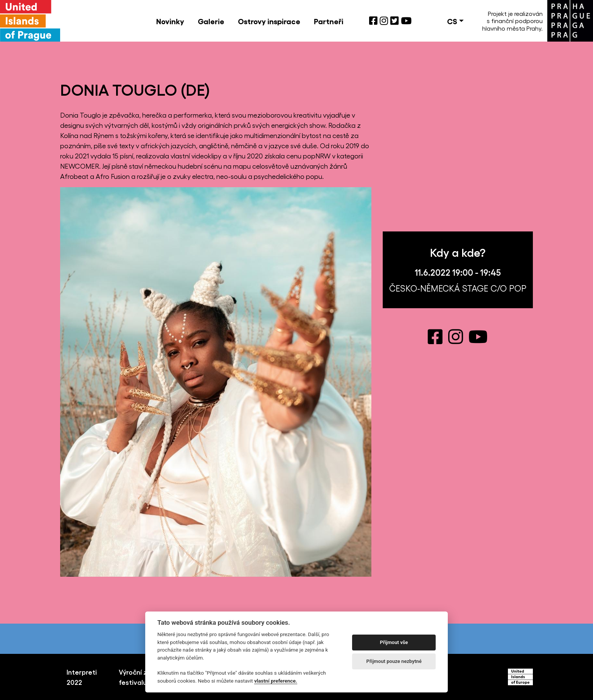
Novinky (170, 21)
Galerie (211, 21)
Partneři (329, 21)
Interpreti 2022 (82, 677)
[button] (455, 21)
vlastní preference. (276, 681)
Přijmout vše (394, 642)
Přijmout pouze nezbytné (394, 661)
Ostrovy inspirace (269, 21)
